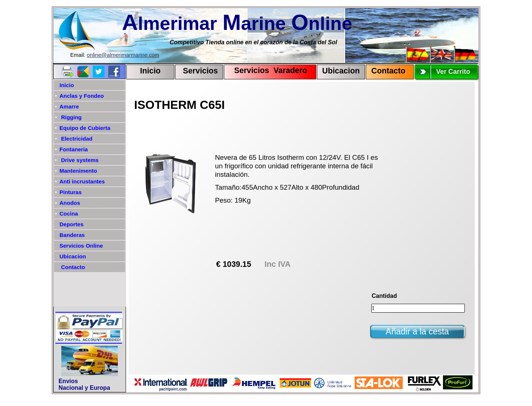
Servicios (200, 71)
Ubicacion (341, 71)
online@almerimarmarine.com (123, 55)
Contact (386, 71)
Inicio (150, 71)
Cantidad (384, 296)
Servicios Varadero (267, 70)
